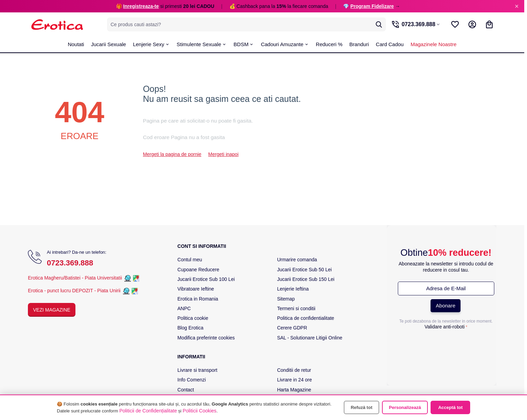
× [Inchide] (517, 6)
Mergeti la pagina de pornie (172, 154)
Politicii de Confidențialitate (148, 411)
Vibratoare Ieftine (196, 289)
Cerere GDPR (292, 328)
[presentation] (446, 346)
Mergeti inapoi (224, 154)
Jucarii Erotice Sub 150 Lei (306, 279)
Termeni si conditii (296, 308)
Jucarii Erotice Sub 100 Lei (206, 279)
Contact (186, 390)
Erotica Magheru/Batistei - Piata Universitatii (75, 278)
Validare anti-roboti (444, 327)
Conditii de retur (294, 370)
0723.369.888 (70, 263)
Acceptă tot (450, 407)
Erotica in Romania (198, 299)
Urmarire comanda (297, 260)
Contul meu (190, 260)
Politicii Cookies (199, 411)
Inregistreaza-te (141, 6)
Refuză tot (361, 407)
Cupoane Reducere (198, 270)
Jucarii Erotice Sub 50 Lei (304, 270)
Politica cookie (193, 318)
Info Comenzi (192, 380)
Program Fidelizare (372, 6)
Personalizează (405, 407)
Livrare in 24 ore (294, 380)
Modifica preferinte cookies (206, 338)
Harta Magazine (294, 390)
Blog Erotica (190, 328)
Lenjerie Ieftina (293, 289)
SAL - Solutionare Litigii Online (309, 338)
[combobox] (245, 24)
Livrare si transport (197, 370)
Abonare (446, 306)
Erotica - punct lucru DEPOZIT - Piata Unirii (75, 291)
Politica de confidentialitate (306, 318)
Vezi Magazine (52, 310)
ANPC (184, 308)
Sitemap (286, 299)
